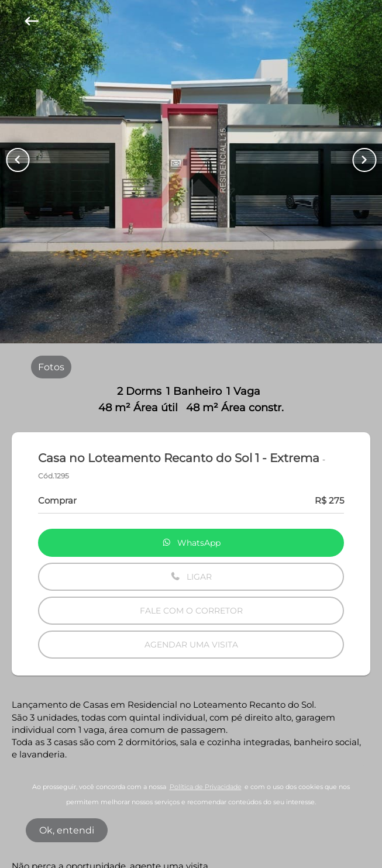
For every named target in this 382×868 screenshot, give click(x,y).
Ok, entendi (67, 830)
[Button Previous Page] (18, 160)
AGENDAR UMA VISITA (191, 645)
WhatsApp (191, 543)
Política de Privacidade (206, 787)
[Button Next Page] (364, 160)
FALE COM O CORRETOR (191, 611)
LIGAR (191, 577)
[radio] (51, 367)
